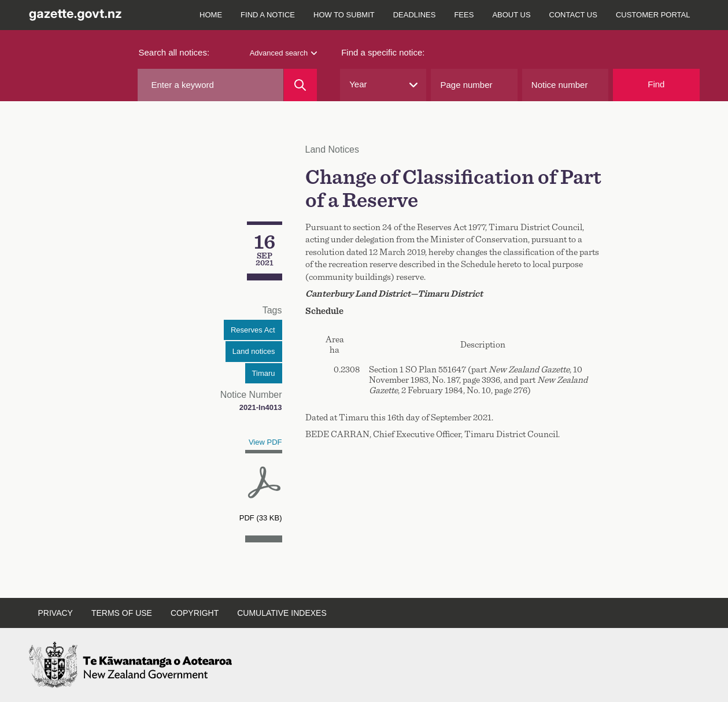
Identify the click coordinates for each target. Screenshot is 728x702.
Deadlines (415, 15)
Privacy (56, 613)
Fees (464, 15)
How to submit (344, 15)
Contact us (573, 15)
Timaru (264, 373)
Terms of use (122, 613)
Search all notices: (174, 52)
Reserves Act (253, 330)
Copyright (195, 613)
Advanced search (283, 53)
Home (211, 15)
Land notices (254, 351)
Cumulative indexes (282, 613)
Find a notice (268, 15)
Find (656, 84)
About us (511, 15)
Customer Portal (653, 15)
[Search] (300, 85)
